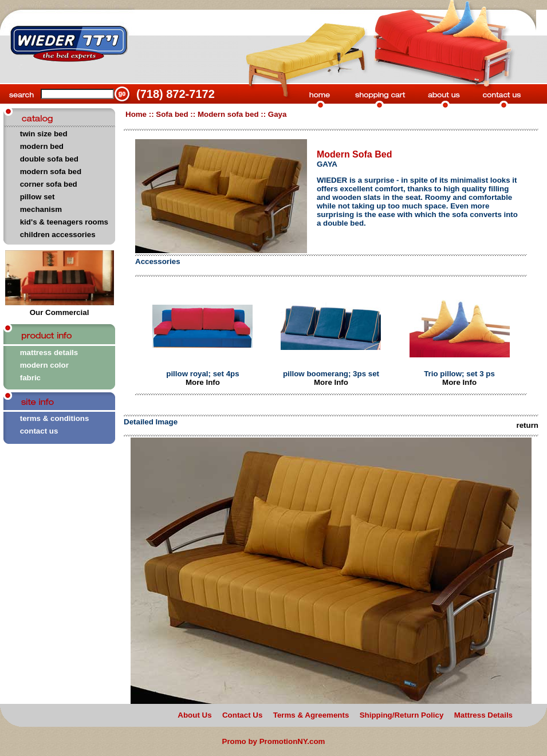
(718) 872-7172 (176, 94)
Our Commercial (60, 309)
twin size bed (44, 134)
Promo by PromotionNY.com (274, 741)
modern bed (42, 146)
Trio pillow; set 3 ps (459, 374)
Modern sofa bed (228, 114)
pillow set (38, 197)
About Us (194, 715)
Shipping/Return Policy (402, 715)
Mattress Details (483, 715)
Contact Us (242, 715)
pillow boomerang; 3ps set (331, 374)
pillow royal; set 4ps (202, 374)
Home (136, 114)
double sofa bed (49, 159)
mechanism (41, 209)
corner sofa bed (49, 184)
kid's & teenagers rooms (64, 222)
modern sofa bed (51, 172)
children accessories (58, 235)
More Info (203, 382)
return (527, 425)
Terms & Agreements (311, 715)
